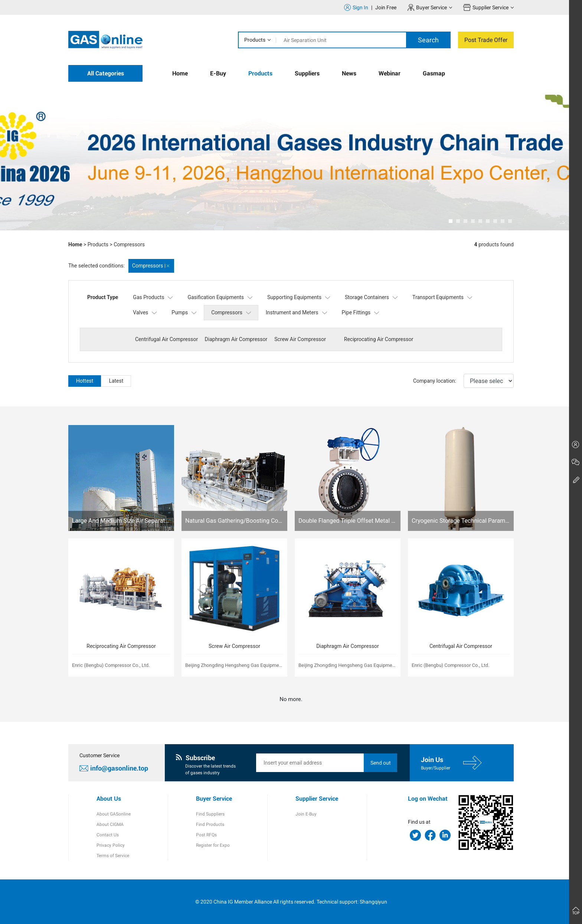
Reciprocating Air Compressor (379, 339)
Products (255, 40)
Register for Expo (213, 845)
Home (180, 73)
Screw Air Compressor (300, 339)
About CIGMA (110, 824)
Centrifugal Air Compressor (166, 339)
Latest (116, 381)
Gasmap (434, 73)
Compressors (129, 244)
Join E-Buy (306, 814)
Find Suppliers (210, 814)
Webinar (390, 73)
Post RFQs (206, 835)
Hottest (85, 381)
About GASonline (114, 814)
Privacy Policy (111, 845)
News (349, 73)
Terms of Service (113, 856)
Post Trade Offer (486, 40)
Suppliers (307, 73)
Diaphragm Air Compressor (236, 339)
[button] (451, 221)
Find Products (210, 824)
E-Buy (218, 73)
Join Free (386, 7)
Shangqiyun (373, 902)
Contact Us (108, 835)
